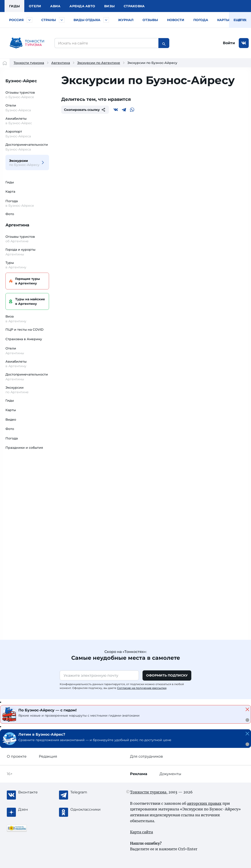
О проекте (17, 756)
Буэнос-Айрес (21, 81)
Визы (109, 6)
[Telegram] (124, 110)
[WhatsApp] (132, 110)
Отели (35, 6)
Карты (223, 20)
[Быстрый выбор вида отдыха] (106, 20)
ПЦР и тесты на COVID (25, 330)
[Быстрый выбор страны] (62, 20)
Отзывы (150, 20)
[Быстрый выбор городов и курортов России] (30, 20)
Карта (10, 192)
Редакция (48, 756)
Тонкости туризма (29, 63)
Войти (229, 43)
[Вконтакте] (116, 110)
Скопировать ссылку (85, 110)
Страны (49, 20)
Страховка (134, 6)
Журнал (126, 20)
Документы (170, 774)
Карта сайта (141, 832)
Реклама (139, 774)
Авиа (55, 6)
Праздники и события (24, 448)
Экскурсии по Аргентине (99, 63)
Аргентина (61, 63)
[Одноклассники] (89, 810)
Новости (176, 20)
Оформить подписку (167, 675)
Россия (16, 20)
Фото (10, 214)
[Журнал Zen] (36, 810)
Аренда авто (82, 6)
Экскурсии (25, 163)
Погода (201, 20)
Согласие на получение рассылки (142, 688)
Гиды (10, 182)
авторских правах (204, 803)
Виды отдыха (87, 20)
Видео (11, 419)
